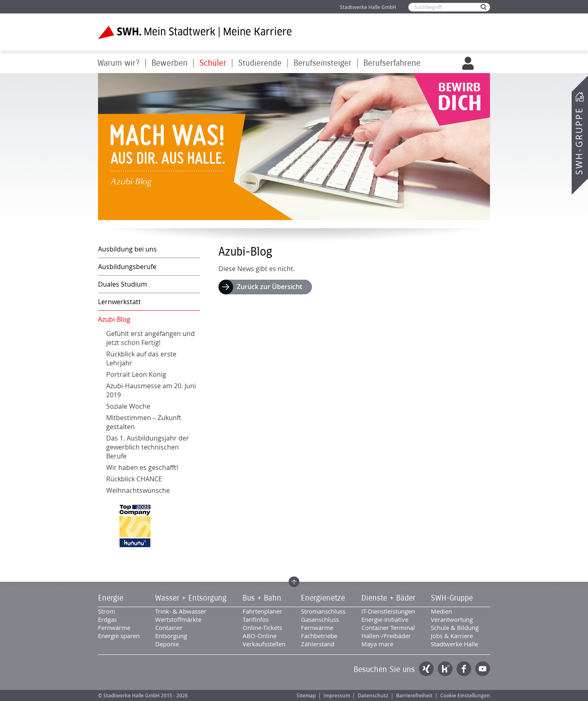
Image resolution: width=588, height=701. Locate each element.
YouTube (483, 669)
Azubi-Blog (114, 319)
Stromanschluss (323, 611)
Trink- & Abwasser (181, 611)
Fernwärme (114, 628)
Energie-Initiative (385, 619)
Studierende (260, 63)
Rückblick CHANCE (134, 479)
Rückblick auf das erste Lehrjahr (141, 358)
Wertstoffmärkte (178, 619)
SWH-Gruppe (579, 141)
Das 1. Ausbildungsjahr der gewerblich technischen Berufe (148, 447)
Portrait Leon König (136, 374)
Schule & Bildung (455, 628)
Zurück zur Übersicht (269, 287)
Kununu (445, 669)
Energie (111, 598)
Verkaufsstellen (264, 644)
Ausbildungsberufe (127, 267)
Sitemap (306, 695)
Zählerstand (318, 644)
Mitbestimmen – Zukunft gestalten (144, 422)
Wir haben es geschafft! (142, 467)
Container (169, 628)
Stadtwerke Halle (454, 644)
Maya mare (377, 644)
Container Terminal (388, 628)
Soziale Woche (128, 406)
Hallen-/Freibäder (386, 636)
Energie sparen (119, 636)
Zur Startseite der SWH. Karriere (195, 32)
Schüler (213, 63)
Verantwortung (452, 619)
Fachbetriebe (319, 636)
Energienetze (323, 598)
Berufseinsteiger (323, 63)
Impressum (337, 695)
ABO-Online (259, 636)
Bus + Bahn (262, 598)
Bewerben (169, 63)
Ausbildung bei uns (127, 249)
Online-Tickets (262, 628)
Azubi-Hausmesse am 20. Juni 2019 (151, 390)
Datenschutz (373, 695)
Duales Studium (122, 284)
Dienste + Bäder (388, 598)
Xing (426, 669)
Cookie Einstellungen (465, 695)
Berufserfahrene (392, 63)
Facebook (464, 669)
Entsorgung (171, 636)
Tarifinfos (256, 619)
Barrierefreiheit (414, 695)
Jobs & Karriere (452, 636)
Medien (441, 611)
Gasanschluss (320, 619)
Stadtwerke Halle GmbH (368, 7)
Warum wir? (119, 63)
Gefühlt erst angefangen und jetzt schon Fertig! (150, 338)
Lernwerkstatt (119, 302)
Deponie (167, 644)
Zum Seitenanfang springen (294, 582)
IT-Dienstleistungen (388, 611)
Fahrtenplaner (262, 611)
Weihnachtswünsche (138, 490)
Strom (107, 611)
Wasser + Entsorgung (191, 598)
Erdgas (107, 619)
